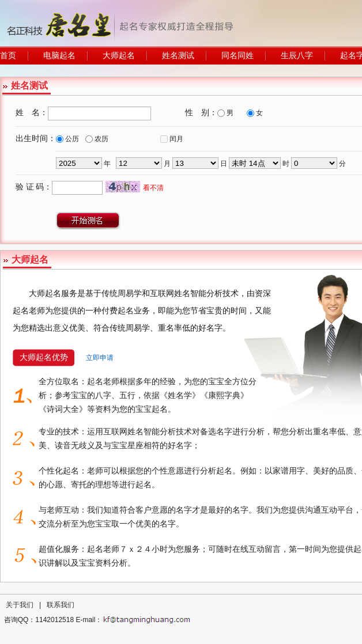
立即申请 (100, 358)
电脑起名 (59, 56)
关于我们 (20, 605)
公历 (72, 139)
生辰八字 (297, 56)
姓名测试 (178, 56)
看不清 (153, 188)
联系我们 (61, 605)
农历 (101, 139)
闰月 (176, 139)
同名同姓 (237, 56)
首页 (8, 56)
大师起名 (119, 56)
